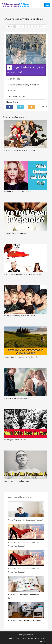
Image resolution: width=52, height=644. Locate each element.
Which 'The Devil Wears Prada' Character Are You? (23, 274)
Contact (18, 638)
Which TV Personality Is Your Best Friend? (20, 316)
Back (10, 26)
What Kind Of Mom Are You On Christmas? (20, 150)
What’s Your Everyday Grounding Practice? (25, 520)
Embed (43, 107)
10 (41, 26)
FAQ (24, 638)
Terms (37, 638)
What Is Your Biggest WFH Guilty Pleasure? (25, 621)
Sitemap (44, 638)
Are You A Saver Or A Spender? (16, 233)
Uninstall (43, 641)
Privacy (30, 638)
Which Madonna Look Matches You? (18, 192)
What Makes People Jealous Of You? (18, 398)
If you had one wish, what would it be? (26, 69)
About (11, 638)
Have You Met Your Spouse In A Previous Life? (21, 357)
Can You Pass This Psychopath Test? (17, 481)
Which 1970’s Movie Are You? (15, 440)
